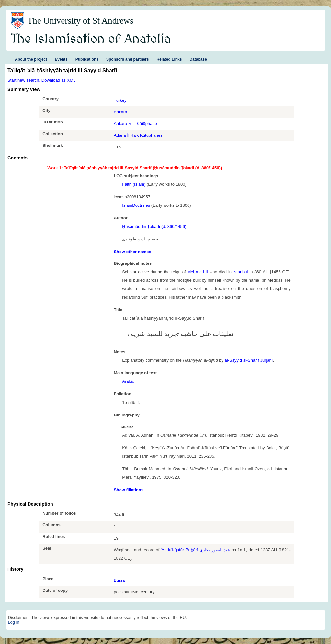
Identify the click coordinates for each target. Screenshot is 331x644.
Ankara (120, 112)
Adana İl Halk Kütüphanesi (138, 135)
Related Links (169, 59)
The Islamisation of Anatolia (91, 39)
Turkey (120, 100)
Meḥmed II (197, 272)
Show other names (132, 252)
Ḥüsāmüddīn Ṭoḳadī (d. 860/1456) (154, 226)
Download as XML (59, 80)
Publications (87, 59)
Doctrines (141, 205)
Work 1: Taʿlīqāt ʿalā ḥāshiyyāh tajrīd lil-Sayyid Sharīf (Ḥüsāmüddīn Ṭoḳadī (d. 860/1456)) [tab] (135, 168)
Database (198, 59)
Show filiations (129, 490)
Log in (13, 622)
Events (61, 59)
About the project (31, 59)
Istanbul (241, 272)
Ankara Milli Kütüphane (135, 124)
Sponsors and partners (127, 59)
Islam (127, 205)
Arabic (128, 381)
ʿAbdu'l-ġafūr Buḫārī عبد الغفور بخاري (196, 550)
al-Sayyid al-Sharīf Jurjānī (249, 360)
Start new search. (24, 80)
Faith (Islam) (134, 184)
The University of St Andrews (80, 21)
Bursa (119, 580)
